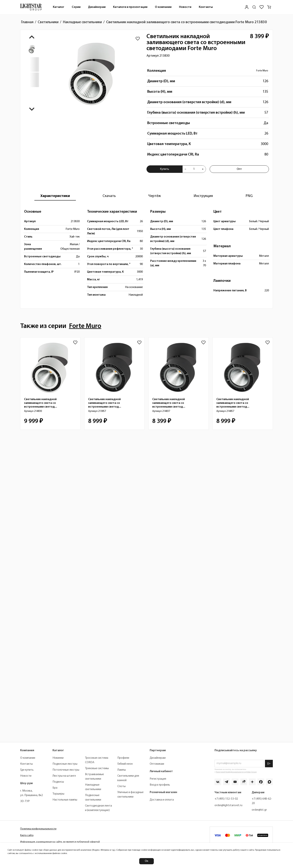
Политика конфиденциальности (38, 829)
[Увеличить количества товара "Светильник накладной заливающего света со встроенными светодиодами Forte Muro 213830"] (203, 169)
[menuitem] (59, 7)
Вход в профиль (160, 785)
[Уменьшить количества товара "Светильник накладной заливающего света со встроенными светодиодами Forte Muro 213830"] (185, 169)
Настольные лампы (65, 800)
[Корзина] (269, 7)
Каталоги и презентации (130, 7)
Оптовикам (157, 764)
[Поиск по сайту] (254, 7)
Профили (123, 758)
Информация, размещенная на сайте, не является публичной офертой (60, 842)
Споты (121, 786)
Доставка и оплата (162, 800)
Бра (55, 788)
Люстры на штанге (64, 776)
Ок (146, 861)
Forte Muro (262, 71)
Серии (76, 7)
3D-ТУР (25, 801)
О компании (163, 7)
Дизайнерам (97, 7)
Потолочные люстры (66, 770)
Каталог (59, 7)
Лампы (122, 770)
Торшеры (58, 794)
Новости (185, 7)
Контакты (206, 7)
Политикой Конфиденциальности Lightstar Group (236, 772)
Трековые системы (97, 768)
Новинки (58, 758)
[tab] (55, 196)
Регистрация (158, 779)
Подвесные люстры (65, 764)
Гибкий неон (125, 764)
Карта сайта (27, 835)
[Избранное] (262, 7)
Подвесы (58, 782)
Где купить (27, 770)
